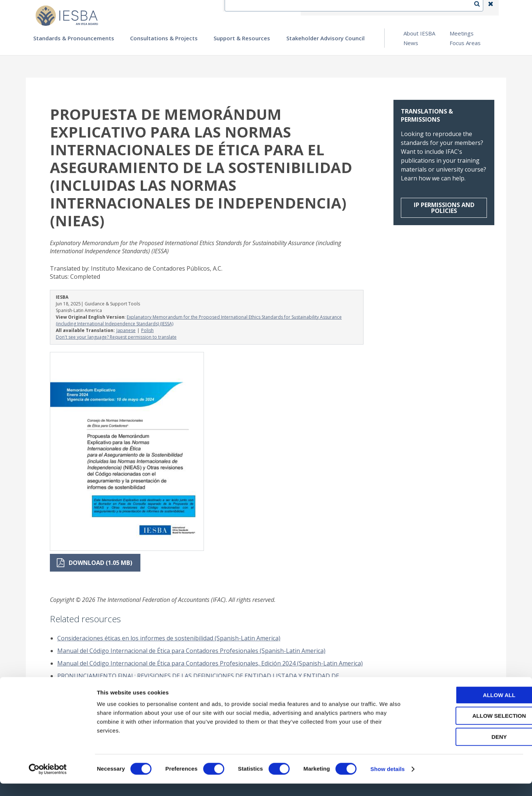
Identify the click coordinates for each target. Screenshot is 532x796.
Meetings (462, 33)
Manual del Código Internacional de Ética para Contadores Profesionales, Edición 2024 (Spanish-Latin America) (210, 663)
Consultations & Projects (164, 38)
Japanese (126, 330)
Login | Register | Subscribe (432, 8)
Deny (470, 749)
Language (375, 8)
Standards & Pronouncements (74, 38)
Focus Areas (465, 43)
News (411, 43)
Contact (340, 8)
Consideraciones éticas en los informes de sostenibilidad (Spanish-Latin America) (169, 638)
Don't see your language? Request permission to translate (116, 337)
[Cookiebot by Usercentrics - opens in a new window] (48, 782)
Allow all (470, 707)
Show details (388, 781)
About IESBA (419, 33)
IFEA (313, 8)
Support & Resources (242, 38)
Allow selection (470, 729)
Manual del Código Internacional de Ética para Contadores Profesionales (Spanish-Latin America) (191, 651)
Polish (147, 330)
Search (481, 8)
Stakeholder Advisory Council (325, 38)
